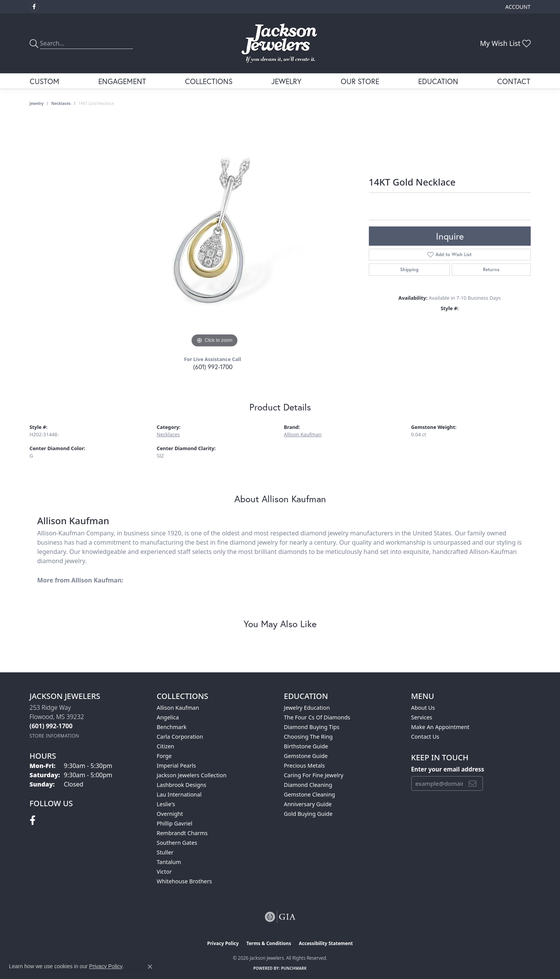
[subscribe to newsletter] (473, 783)
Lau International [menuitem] (179, 794)
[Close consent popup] (150, 967)
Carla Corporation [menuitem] (180, 737)
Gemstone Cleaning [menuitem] (310, 794)
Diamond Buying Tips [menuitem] (312, 727)
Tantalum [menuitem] (169, 862)
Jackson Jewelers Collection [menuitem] (192, 775)
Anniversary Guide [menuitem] (308, 804)
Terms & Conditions (269, 943)
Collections (209, 81)
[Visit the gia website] (280, 917)
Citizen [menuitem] (166, 746)
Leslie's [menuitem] (166, 804)
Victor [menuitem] (164, 872)
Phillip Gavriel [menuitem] (175, 823)
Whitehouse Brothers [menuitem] (184, 881)
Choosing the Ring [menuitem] (309, 737)
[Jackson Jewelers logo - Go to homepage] (280, 43)
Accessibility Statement (326, 943)
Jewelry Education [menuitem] (307, 708)
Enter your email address (448, 769)
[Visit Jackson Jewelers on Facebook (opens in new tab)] (34, 7)
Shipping (409, 269)
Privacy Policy (223, 943)
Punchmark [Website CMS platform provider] (294, 968)
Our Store (360, 81)
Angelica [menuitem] (168, 717)
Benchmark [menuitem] (172, 727)
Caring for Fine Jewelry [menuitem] (314, 775)
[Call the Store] (51, 726)
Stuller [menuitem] (165, 852)
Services (422, 717)
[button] (517, 7)
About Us (423, 708)
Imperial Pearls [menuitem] (177, 765)
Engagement (122, 81)
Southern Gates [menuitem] (177, 843)
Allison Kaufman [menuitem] (178, 708)
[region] (215, 234)
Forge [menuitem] (164, 756)
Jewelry (286, 81)
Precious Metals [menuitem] (304, 765)
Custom (45, 81)
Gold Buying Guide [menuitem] (308, 814)
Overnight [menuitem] (170, 814)
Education (438, 81)
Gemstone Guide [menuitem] (306, 756)
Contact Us (425, 737)
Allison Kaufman (303, 434)
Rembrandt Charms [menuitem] (182, 833)
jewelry (37, 103)
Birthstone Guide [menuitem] (306, 746)
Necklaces (61, 103)
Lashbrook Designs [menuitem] (182, 785)
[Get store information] (55, 736)
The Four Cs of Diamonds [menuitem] (317, 717)
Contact (514, 81)
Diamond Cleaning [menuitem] (308, 785)
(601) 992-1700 (213, 367)
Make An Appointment (441, 727)
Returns (491, 269)
